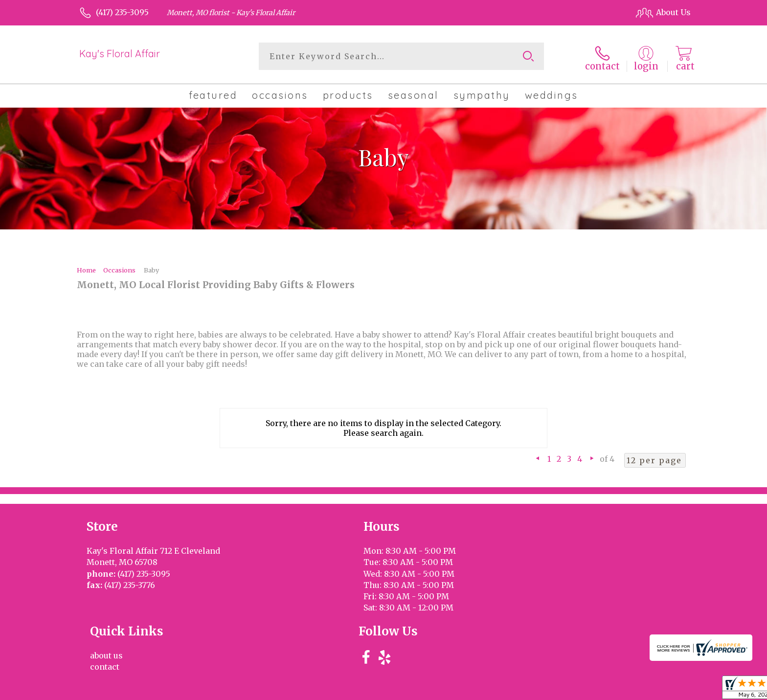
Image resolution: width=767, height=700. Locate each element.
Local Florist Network (600, 690)
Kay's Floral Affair (120, 54)
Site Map (664, 690)
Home (86, 268)
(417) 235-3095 (122, 12)
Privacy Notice (527, 690)
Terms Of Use (467, 690)
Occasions (119, 268)
